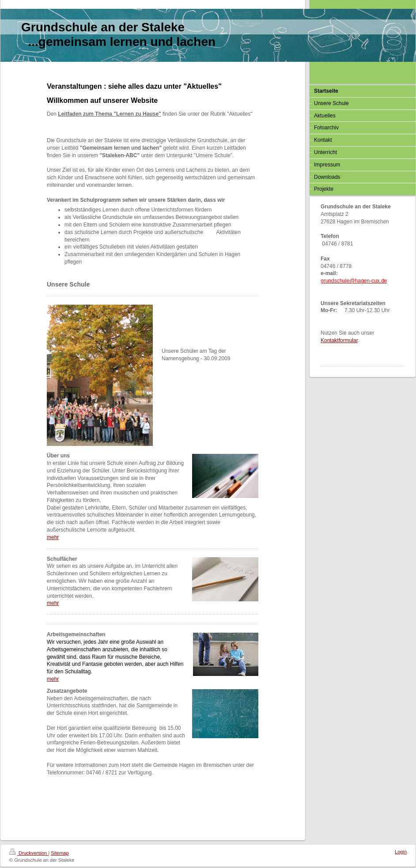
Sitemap (60, 853)
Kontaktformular (339, 340)
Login (401, 852)
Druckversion (29, 853)
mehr (53, 537)
